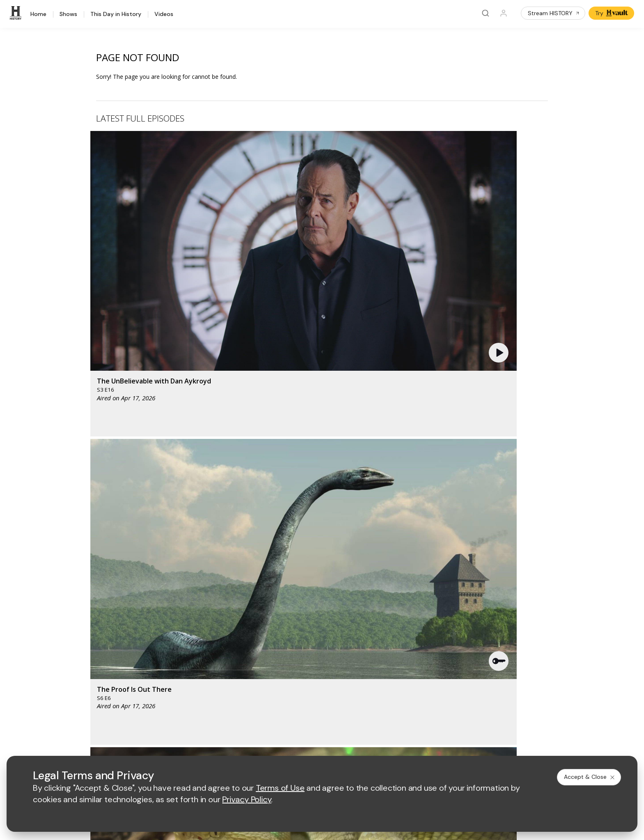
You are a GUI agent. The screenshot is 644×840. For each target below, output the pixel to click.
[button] (225, 195)
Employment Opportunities (370, 641)
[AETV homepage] (220, 579)
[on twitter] (103, 722)
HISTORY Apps (96, 637)
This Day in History (116, 14)
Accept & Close (590, 777)
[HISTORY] (17, 13)
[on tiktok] (168, 722)
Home (38, 14)
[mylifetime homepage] (272, 579)
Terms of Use (224, 745)
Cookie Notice (364, 745)
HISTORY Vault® (98, 626)
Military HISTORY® (101, 669)
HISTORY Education (103, 615)
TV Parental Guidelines (366, 668)
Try (612, 13)
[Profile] (504, 13)
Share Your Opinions (104, 690)
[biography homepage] (253, 603)
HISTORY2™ (92, 647)
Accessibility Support (363, 655)
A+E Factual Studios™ (234, 655)
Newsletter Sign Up (102, 679)
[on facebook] (81, 722)
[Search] (485, 13)
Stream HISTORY (554, 13)
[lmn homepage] (324, 579)
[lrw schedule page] (367, 603)
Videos (164, 14)
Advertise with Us (229, 641)
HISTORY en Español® (106, 658)
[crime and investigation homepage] (326, 603)
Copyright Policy (316, 745)
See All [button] (529, 446)
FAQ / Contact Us (99, 701)
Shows (68, 14)
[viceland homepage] (408, 579)
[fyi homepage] (362, 579)
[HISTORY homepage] (93, 585)
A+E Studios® (224, 668)
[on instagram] (146, 722)
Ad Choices (406, 745)
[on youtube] (124, 722)
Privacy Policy (268, 745)
